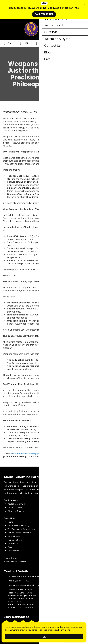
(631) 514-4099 (22, 581)
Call (8, 43)
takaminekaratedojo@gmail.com (30, 454)
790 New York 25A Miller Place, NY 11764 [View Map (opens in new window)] (26, 576)
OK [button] (44, 637)
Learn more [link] (64, 630)
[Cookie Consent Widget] (44, 632)
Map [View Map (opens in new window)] (24, 43)
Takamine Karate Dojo (52, 28)
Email (58, 43)
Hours (40, 43)
